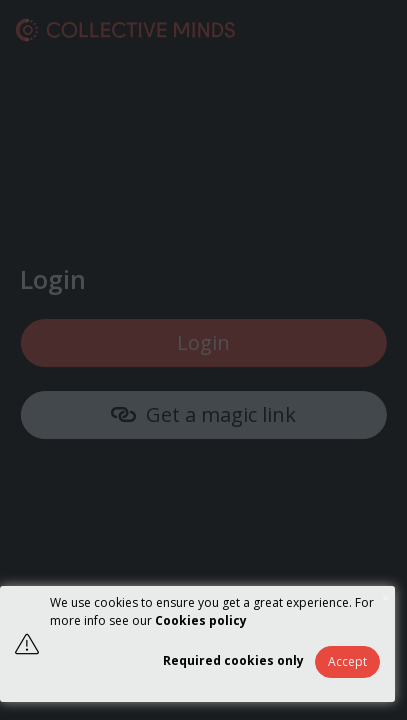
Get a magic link (203, 414)
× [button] (385, 598)
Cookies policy (201, 620)
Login (203, 342)
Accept (347, 661)
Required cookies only (233, 660)
